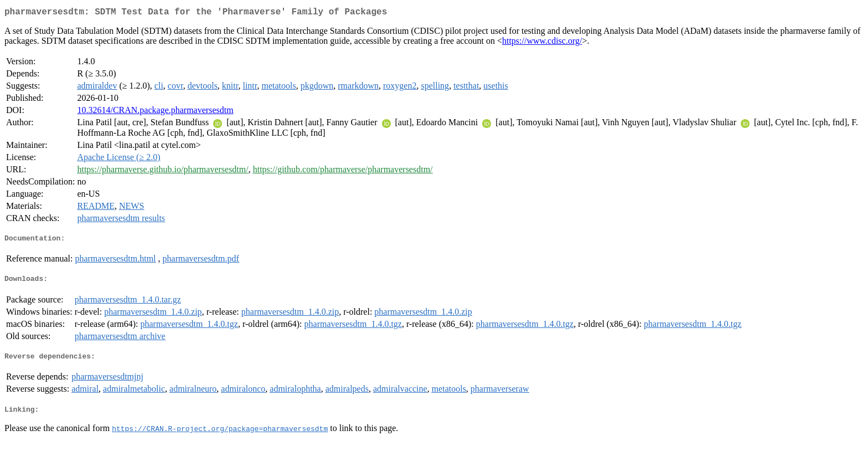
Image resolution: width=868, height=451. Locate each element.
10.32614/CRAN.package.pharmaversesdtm (155, 112)
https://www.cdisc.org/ (542, 43)
